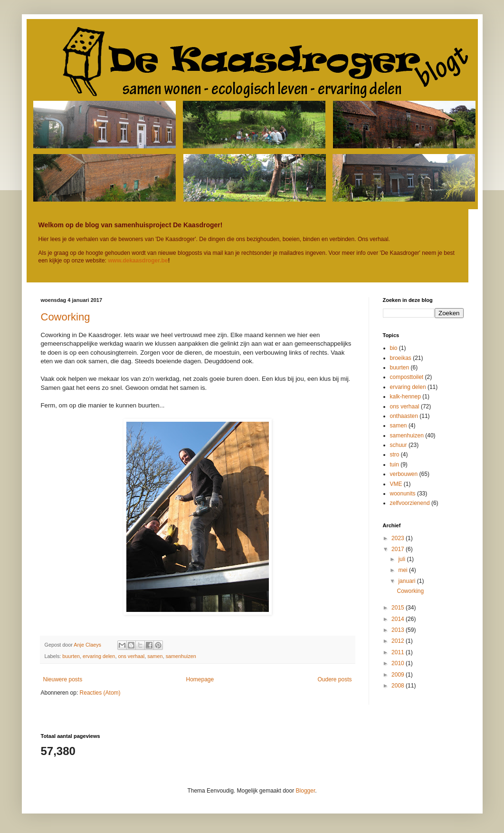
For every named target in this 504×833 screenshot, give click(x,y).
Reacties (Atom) (100, 693)
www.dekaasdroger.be (138, 261)
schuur (399, 445)
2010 (399, 663)
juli (402, 559)
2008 (399, 686)
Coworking (66, 317)
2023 (399, 538)
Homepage (200, 679)
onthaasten (404, 416)
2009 (399, 675)
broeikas (401, 358)
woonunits (403, 494)
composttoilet (407, 377)
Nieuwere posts (63, 679)
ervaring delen (99, 656)
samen (155, 656)
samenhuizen (181, 656)
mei (404, 570)
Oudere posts (334, 679)
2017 (399, 549)
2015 (399, 608)
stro (395, 455)
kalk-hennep (405, 397)
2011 (399, 652)
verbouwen (404, 474)
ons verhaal (131, 656)
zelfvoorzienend (410, 503)
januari (407, 581)
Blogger (306, 791)
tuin (395, 465)
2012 (399, 641)
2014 (399, 619)
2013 (399, 630)
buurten (71, 656)
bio (394, 348)
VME (396, 484)
